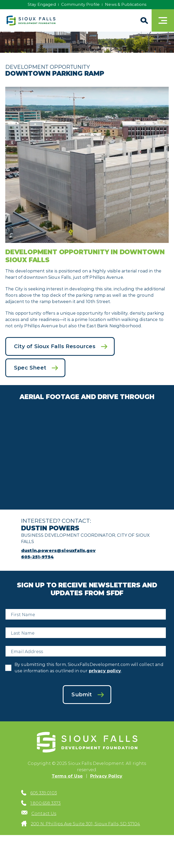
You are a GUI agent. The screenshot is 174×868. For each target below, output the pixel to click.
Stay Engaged (42, 4)
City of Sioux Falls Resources (55, 346)
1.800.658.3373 (45, 803)
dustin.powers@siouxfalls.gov (58, 551)
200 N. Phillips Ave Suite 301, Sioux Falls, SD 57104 (85, 824)
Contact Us (44, 814)
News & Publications (126, 4)
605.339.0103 (44, 793)
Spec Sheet (30, 368)
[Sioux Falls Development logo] (31, 21)
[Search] (144, 20)
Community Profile (81, 4)
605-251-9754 (37, 557)
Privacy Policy (106, 776)
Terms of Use (67, 776)
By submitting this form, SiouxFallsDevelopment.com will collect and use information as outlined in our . (89, 668)
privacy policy (105, 671)
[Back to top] (165, 853)
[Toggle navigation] (163, 20)
